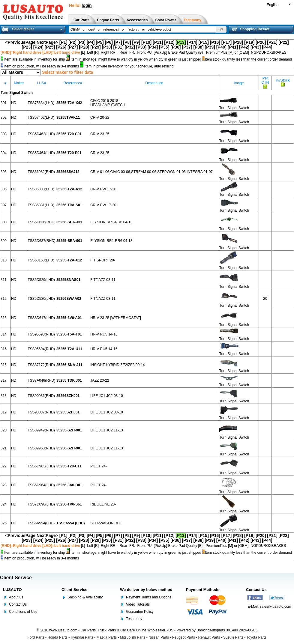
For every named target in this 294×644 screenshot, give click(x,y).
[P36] (175, 47)
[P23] (27, 47)
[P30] (107, 47)
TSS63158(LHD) (41, 260)
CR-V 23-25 (100, 134)
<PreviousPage (20, 42)
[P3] (82, 42)
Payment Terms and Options (149, 597)
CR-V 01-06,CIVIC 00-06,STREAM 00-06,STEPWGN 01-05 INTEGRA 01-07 (151, 172)
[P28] (84, 47)
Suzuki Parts (233, 637)
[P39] (210, 47)
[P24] (38, 47)
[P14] (192, 42)
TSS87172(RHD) (41, 365)
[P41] (233, 47)
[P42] (244, 47)
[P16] (215, 42)
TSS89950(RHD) (41, 448)
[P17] (226, 42)
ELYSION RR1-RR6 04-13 (111, 222)
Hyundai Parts (82, 637)
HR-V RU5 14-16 (104, 334)
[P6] (109, 42)
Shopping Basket (250, 29)
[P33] (141, 47)
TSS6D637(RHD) (42, 241)
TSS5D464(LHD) (41, 153)
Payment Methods (203, 590)
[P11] (158, 42)
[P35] (164, 47)
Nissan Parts (159, 637)
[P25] (50, 47)
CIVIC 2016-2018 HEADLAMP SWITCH (108, 103)
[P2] (72, 42)
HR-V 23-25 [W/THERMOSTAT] (116, 318)
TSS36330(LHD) (41, 189)
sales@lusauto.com (276, 607)
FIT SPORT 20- (103, 260)
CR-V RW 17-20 (103, 189)
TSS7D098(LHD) (41, 504)
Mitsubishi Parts (133, 637)
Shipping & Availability (85, 597)
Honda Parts (57, 637)
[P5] (100, 42)
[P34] (153, 47)
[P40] (221, 47)
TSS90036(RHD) (41, 396)
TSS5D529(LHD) (41, 280)
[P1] (63, 42)
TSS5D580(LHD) (41, 299)
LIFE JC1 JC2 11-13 (107, 430)
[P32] (130, 47)
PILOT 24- (99, 466)
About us (16, 597)
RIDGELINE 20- (103, 504)
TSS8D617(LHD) (41, 318)
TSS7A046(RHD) (41, 380)
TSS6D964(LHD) (41, 485)
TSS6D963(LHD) (41, 466)
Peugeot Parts (184, 637)
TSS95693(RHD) (41, 334)
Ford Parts (36, 637)
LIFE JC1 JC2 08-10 (107, 396)
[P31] (118, 47)
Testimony (134, 619)
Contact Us (18, 604)
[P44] (267, 47)
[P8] (127, 42)
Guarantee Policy (140, 612)
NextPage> (47, 42)
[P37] (187, 47)
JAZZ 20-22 (100, 380)
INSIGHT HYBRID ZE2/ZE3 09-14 (118, 365)
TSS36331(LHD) (41, 205)
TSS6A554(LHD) (41, 523)
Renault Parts (209, 637)
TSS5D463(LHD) (41, 134)
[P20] (261, 42)
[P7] (118, 42)
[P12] (169, 42)
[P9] (136, 42)
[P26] (61, 47)
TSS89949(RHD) (41, 430)
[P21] (272, 42)
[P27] (73, 47)
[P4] (91, 42)
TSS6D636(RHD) (42, 222)
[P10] (146, 42)
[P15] (204, 42)
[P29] (95, 47)
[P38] (198, 47)
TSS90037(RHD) (41, 412)
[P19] (249, 42)
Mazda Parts (107, 637)
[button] (221, 29)
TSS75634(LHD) (41, 103)
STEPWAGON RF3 (106, 523)
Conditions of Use (23, 612)
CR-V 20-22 (100, 118)
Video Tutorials (138, 604)
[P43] (256, 47)
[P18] (238, 42)
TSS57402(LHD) (41, 118)
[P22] (283, 42)
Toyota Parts (257, 637)
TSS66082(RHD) (41, 172)
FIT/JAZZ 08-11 (103, 280)
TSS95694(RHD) (41, 349)
